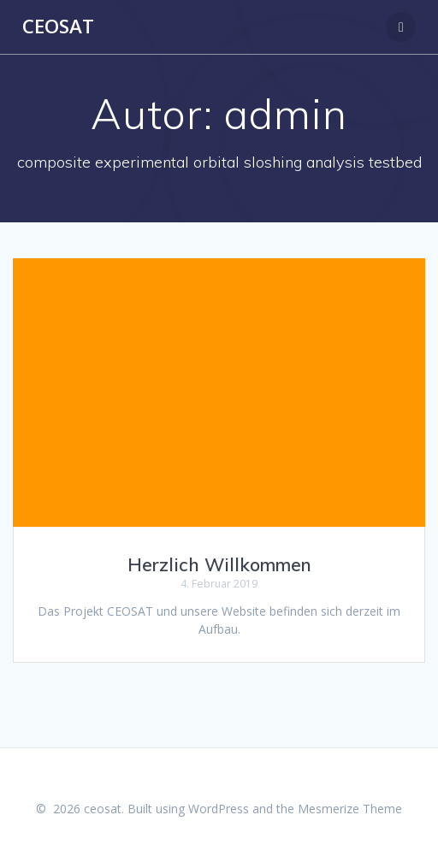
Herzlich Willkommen (219, 564)
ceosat (58, 27)
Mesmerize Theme (350, 809)
